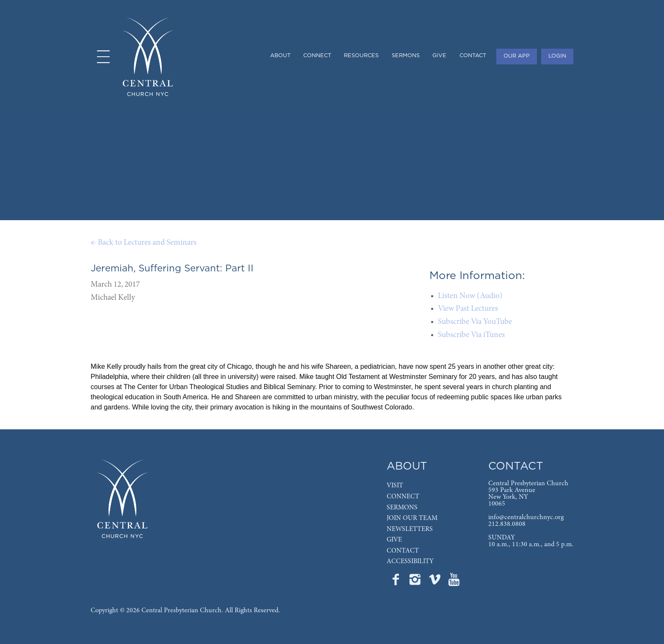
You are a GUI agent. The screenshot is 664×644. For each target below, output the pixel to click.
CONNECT (403, 497)
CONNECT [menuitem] (317, 56)
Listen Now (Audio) (470, 296)
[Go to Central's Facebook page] (396, 582)
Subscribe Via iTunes (471, 335)
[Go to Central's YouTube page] (454, 582)
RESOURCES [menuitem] (361, 56)
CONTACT (403, 551)
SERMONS (402, 508)
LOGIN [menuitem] (557, 56)
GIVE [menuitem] (439, 56)
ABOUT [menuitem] (280, 56)
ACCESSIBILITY (410, 561)
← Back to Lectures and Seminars (144, 243)
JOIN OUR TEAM (412, 518)
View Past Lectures (468, 309)
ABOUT (407, 466)
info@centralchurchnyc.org (526, 517)
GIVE (394, 540)
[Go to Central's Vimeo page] (435, 582)
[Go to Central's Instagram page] (416, 582)
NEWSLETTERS (410, 529)
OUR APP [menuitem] (517, 56)
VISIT (395, 486)
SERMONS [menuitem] (406, 56)
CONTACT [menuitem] (473, 56)
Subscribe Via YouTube (475, 322)
